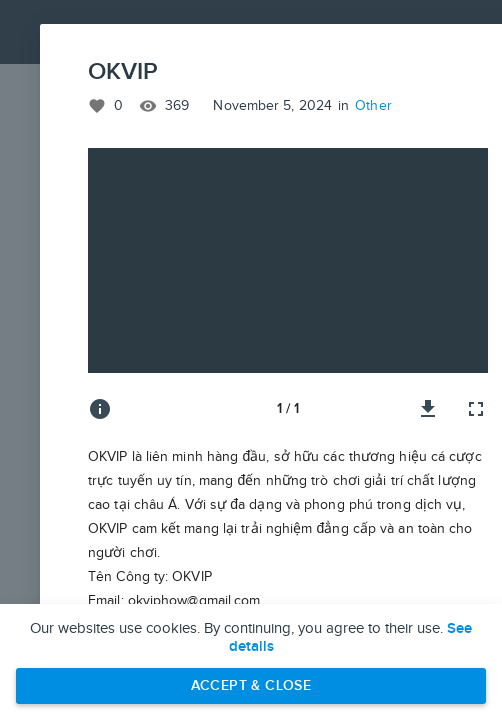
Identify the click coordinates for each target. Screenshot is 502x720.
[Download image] (428, 409)
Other (373, 106)
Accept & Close (251, 685)
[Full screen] (476, 409)
